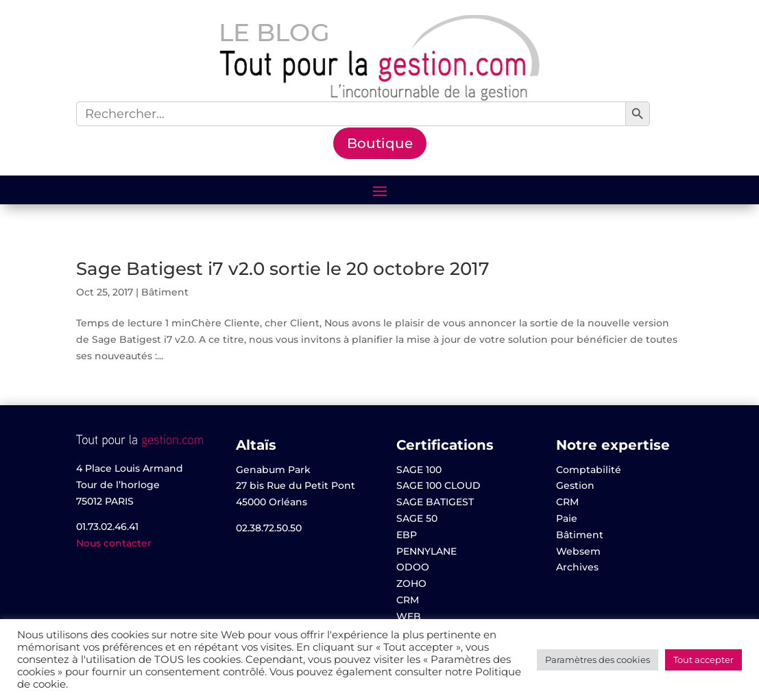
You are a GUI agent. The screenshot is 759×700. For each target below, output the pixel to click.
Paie (567, 518)
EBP (407, 535)
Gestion (575, 485)
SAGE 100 (419, 470)
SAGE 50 (417, 518)
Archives (577, 567)
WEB (409, 616)
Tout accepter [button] (703, 660)
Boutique (380, 143)
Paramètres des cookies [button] (598, 660)
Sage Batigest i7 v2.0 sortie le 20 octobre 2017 (283, 269)
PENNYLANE (426, 551)
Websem (578, 551)
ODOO (413, 567)
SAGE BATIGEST (435, 502)
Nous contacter (114, 543)
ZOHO (411, 583)
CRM (408, 600)
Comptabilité (589, 470)
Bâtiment (165, 292)
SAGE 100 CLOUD (438, 485)
